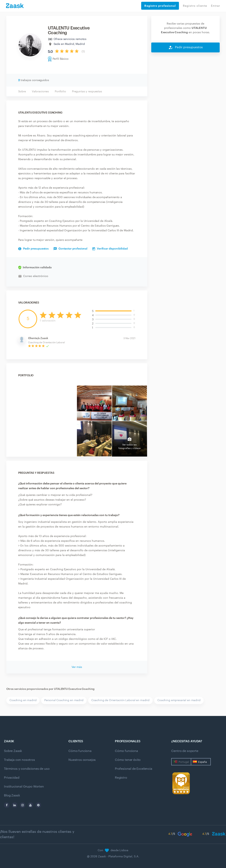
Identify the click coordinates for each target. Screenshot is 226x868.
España (202, 762)
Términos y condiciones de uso (27, 769)
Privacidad (12, 778)
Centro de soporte (185, 751)
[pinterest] (38, 805)
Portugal (184, 762)
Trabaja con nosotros (19, 760)
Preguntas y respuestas (87, 92)
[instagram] (23, 805)
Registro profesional (160, 6)
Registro (121, 778)
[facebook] (7, 805)
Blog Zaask (12, 795)
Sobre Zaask (13, 751)
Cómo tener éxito (128, 760)
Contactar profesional (70, 249)
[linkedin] (15, 805)
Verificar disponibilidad (110, 249)
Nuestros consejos (82, 760)
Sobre (22, 92)
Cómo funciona (80, 751)
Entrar (216, 6)
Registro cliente (195, 6)
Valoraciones (40, 92)
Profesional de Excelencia (134, 769)
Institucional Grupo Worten (24, 787)
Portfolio (60, 92)
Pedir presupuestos (33, 249)
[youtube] (30, 805)
